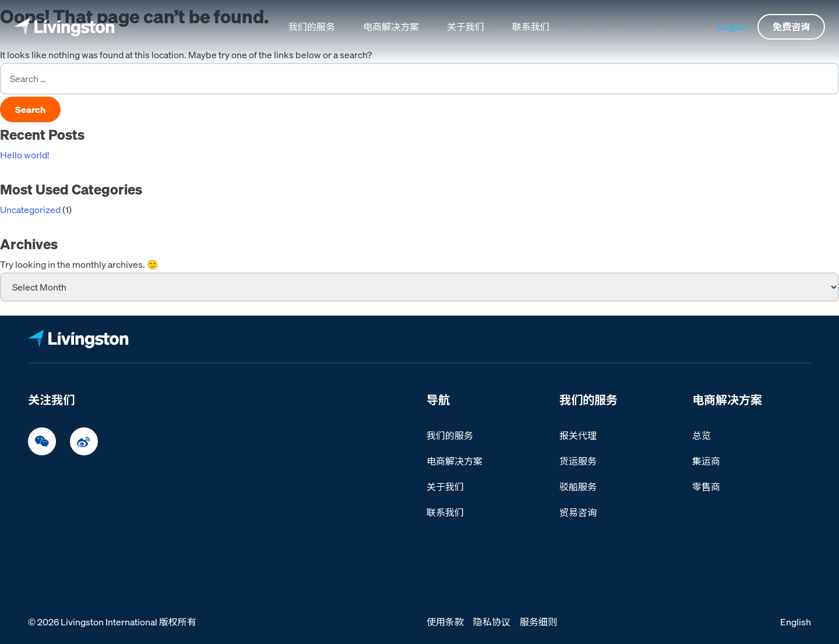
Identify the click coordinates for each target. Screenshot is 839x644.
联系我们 (531, 27)
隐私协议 (492, 622)
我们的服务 (312, 27)
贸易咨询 (578, 512)
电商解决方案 (391, 27)
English (733, 27)
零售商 (706, 487)
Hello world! (25, 155)
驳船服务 (578, 487)
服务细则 (538, 622)
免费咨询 (791, 27)
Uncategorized (30, 210)
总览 (701, 436)
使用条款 (445, 622)
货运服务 (578, 461)
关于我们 (466, 27)
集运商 (706, 461)
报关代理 (578, 436)
